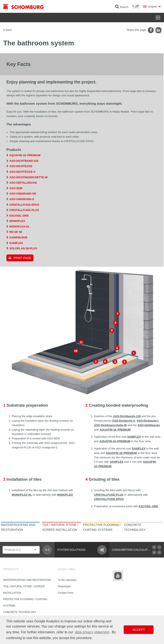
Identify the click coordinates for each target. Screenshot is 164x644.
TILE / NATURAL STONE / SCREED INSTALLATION (24, 590)
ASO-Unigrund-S (22, 199)
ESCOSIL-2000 (19, 216)
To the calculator (67, 580)
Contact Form (66, 593)
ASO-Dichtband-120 (24, 161)
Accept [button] (139, 630)
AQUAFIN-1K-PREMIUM (25, 155)
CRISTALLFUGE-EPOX (24, 205)
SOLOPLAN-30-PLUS (23, 248)
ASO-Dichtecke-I (148, 421)
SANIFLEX (16, 243)
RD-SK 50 (16, 232)
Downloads (64, 586)
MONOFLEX (17, 221)
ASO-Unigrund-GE (23, 194)
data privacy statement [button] (92, 632)
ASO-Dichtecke (21, 166)
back (9, 30)
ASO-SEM (16, 188)
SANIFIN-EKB (18, 237)
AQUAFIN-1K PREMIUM (115, 430)
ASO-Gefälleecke (23, 183)
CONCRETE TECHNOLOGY (20, 612)
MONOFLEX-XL (20, 227)
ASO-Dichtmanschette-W (28, 177)
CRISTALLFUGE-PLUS (24, 210)
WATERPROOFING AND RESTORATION (27, 580)
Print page (22, 258)
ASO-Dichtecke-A (22, 172)
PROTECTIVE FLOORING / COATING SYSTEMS (25, 602)
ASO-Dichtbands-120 (127, 416)
